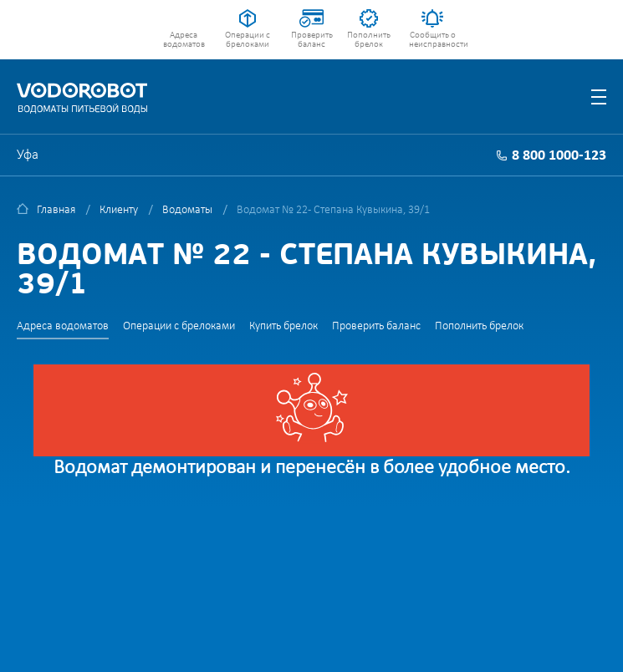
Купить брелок (283, 326)
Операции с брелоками (248, 40)
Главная (56, 210)
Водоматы (187, 210)
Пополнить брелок (369, 40)
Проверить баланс (312, 40)
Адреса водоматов (184, 40)
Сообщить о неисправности (433, 40)
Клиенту (119, 210)
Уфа (28, 155)
